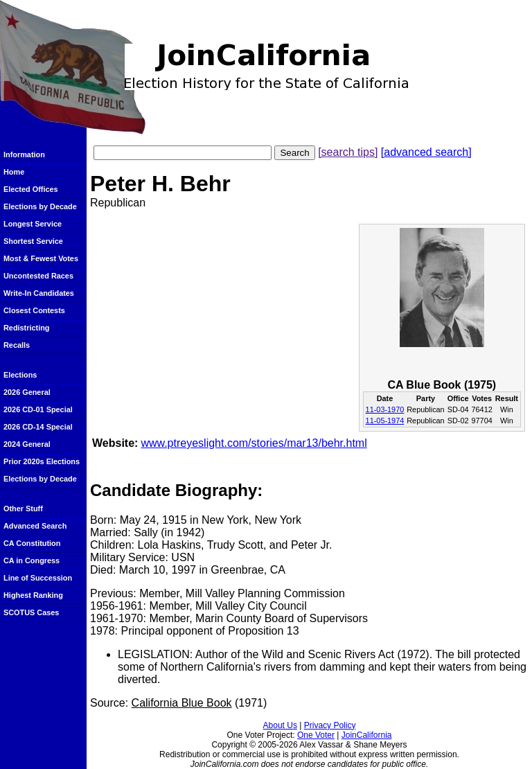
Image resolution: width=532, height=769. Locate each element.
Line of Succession (38, 578)
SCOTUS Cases (31, 612)
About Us (280, 725)
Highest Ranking (33, 595)
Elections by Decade (40, 206)
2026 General (27, 392)
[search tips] (348, 152)
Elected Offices (31, 189)
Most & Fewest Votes (41, 258)
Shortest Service (33, 241)
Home (14, 172)
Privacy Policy (330, 725)
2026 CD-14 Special (38, 427)
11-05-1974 (385, 421)
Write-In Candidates (39, 293)
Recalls (17, 345)
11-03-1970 (385, 409)
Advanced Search (35, 526)
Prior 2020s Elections (42, 461)
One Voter (316, 735)
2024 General (27, 444)
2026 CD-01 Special (38, 409)
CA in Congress (32, 560)
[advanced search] (426, 152)
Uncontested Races (38, 276)
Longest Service (33, 224)
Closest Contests (34, 310)
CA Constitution (32, 543)
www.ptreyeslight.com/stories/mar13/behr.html (254, 443)
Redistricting (26, 328)
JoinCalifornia (367, 735)
